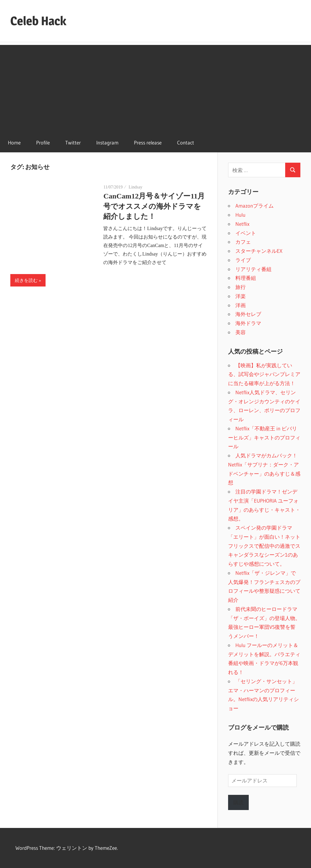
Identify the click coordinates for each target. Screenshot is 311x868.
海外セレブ (248, 314)
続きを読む (26, 280)
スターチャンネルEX (259, 251)
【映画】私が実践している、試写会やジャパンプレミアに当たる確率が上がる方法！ (264, 374)
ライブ (243, 260)
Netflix (242, 224)
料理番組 (246, 278)
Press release (148, 142)
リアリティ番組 (253, 269)
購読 (238, 802)
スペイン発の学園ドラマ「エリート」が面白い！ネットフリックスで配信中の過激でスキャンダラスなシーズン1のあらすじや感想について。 (264, 546)
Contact (186, 142)
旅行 (241, 287)
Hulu (240, 215)
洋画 (241, 305)
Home (14, 142)
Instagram (107, 142)
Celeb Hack (38, 21)
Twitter (73, 142)
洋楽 (241, 296)
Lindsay (136, 187)
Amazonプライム (255, 206)
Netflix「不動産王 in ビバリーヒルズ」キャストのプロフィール (264, 437)
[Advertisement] (155, 87)
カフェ (243, 242)
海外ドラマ (248, 323)
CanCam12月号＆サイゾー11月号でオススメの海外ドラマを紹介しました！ (154, 206)
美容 (241, 332)
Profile (43, 142)
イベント (246, 233)
